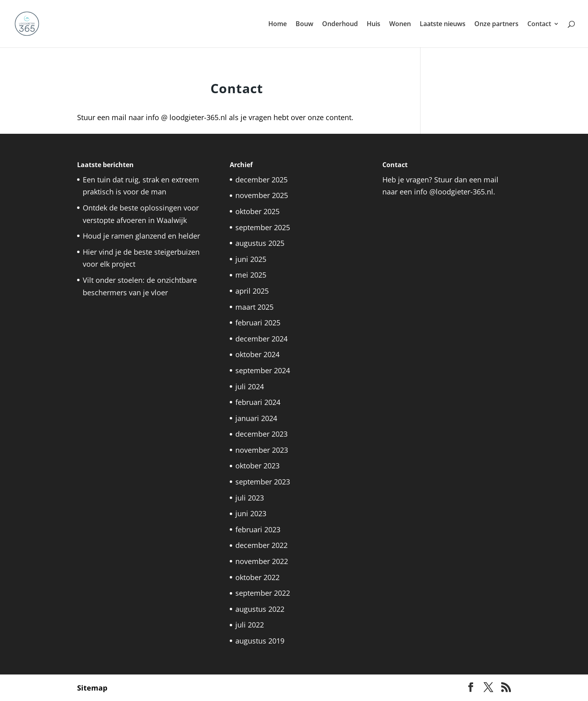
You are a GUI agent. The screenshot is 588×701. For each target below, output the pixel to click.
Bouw (304, 25)
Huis (374, 25)
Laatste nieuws (443, 25)
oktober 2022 (257, 577)
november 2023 (262, 450)
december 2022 (261, 545)
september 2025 (263, 227)
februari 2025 (258, 323)
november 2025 (262, 195)
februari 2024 (258, 402)
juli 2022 (250, 625)
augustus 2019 (260, 641)
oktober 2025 (257, 211)
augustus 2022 (260, 609)
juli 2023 (250, 498)
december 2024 (261, 339)
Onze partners (496, 25)
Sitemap (92, 688)
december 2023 (261, 434)
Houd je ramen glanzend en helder (141, 236)
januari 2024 (256, 418)
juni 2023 (251, 513)
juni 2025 (251, 259)
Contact (539, 25)
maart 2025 (254, 307)
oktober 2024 (257, 354)
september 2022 (263, 593)
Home (278, 25)
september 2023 (263, 482)
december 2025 (261, 180)
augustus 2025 (260, 243)
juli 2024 (250, 386)
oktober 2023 (257, 466)
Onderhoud (340, 25)
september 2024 (263, 370)
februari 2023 (258, 529)
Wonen (400, 25)
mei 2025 (251, 275)
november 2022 (262, 561)
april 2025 (252, 291)
